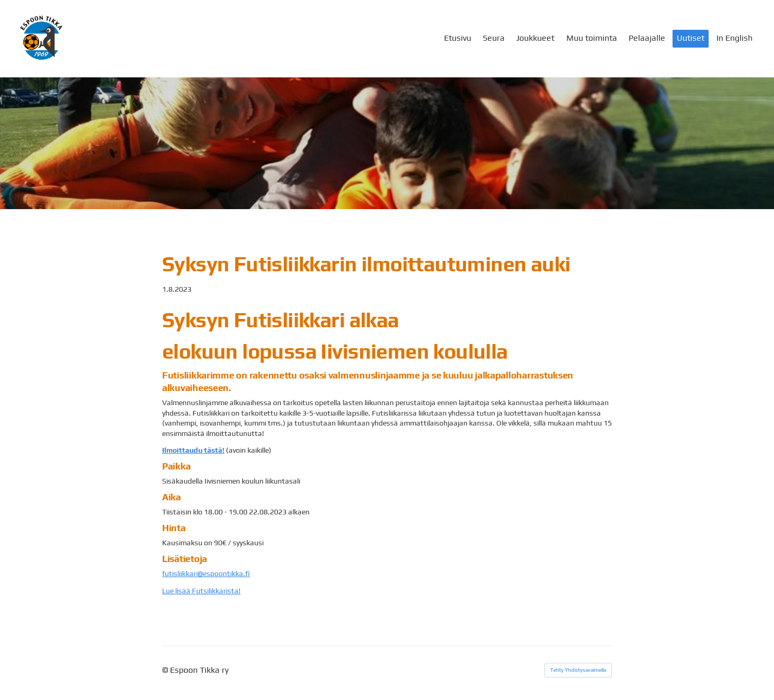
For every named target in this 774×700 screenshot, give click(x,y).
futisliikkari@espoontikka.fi (206, 573)
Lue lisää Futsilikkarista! (201, 591)
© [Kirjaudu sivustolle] (166, 670)
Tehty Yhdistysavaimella (578, 670)
